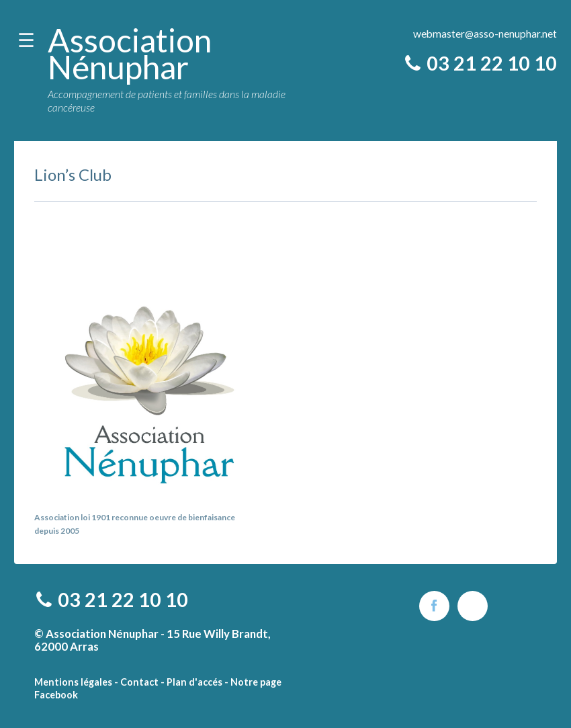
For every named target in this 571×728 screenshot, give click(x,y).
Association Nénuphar (130, 53)
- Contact (136, 682)
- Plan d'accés (191, 682)
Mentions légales (73, 682)
